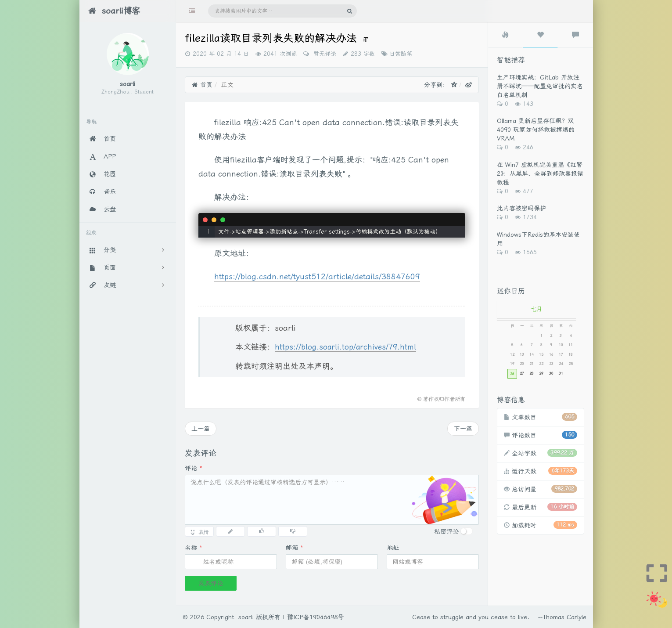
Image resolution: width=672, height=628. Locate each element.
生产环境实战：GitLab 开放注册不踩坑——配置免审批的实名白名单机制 (540, 86)
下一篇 (463, 429)
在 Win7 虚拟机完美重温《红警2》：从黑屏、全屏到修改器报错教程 (540, 173)
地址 (393, 548)
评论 (194, 468)
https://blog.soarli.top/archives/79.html (345, 347)
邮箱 (295, 548)
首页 (202, 85)
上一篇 (201, 429)
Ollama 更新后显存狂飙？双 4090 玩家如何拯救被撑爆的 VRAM (536, 130)
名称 (194, 548)
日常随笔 (401, 54)
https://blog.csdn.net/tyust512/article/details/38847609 (317, 276)
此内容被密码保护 (521, 208)
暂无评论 (324, 54)
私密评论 (446, 531)
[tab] (506, 35)
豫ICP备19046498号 (315, 617)
